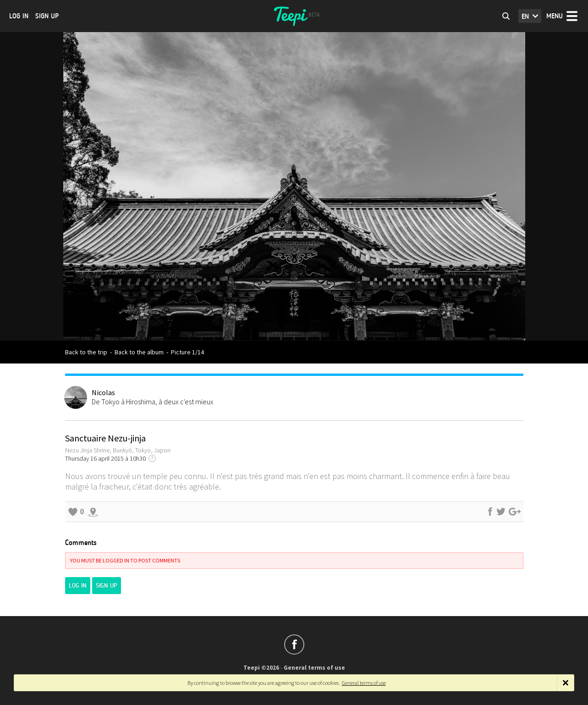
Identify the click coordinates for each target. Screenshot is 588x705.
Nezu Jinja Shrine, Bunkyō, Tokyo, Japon (118, 450)
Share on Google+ (515, 512)
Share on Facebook (490, 512)
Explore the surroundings (93, 512)
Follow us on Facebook (294, 644)
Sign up (47, 16)
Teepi (294, 16)
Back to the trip (86, 352)
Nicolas (103, 392)
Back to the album (139, 352)
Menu (555, 16)
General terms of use (314, 668)
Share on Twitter (501, 512)
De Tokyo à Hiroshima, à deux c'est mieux (153, 402)
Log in (19, 16)
